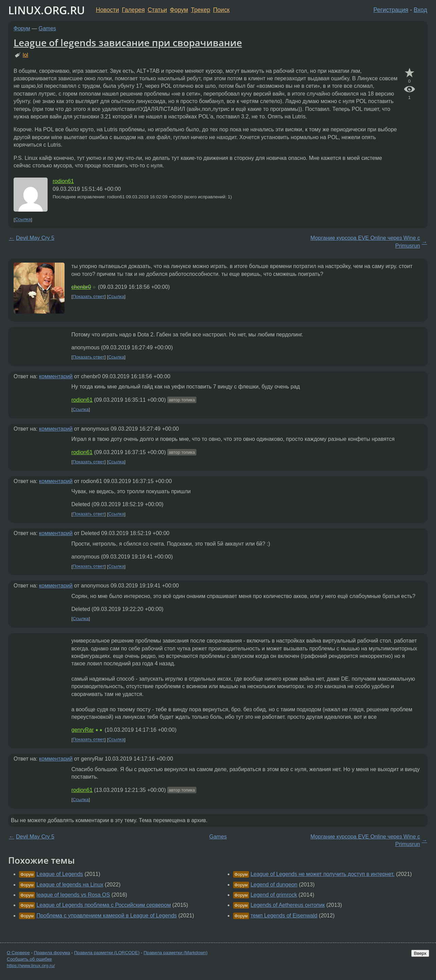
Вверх (420, 953)
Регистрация (391, 10)
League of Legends (60, 874)
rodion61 (63, 181)
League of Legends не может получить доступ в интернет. (322, 874)
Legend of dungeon (274, 885)
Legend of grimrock (274, 895)
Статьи (157, 10)
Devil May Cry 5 (35, 238)
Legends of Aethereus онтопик (288, 905)
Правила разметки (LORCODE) (107, 953)
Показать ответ (89, 296)
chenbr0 (81, 287)
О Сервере (18, 953)
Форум (179, 10)
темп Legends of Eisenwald (284, 916)
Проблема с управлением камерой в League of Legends (107, 916)
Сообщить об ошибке (29, 959)
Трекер (201, 10)
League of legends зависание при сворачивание (128, 43)
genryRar (83, 730)
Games (48, 28)
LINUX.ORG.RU (47, 10)
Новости (107, 10)
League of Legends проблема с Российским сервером (103, 905)
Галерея (133, 10)
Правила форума (52, 953)
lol (25, 55)
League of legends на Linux (70, 885)
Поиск (221, 10)
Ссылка (23, 220)
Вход (420, 10)
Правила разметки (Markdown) (175, 953)
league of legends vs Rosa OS (73, 895)
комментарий (56, 376)
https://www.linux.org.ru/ (31, 966)
